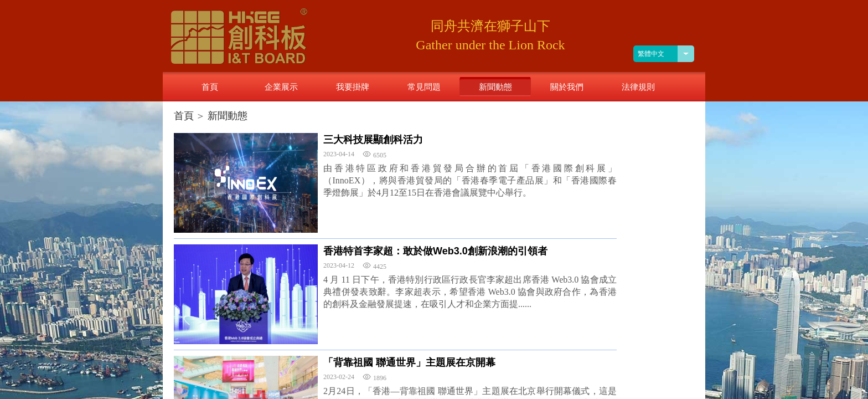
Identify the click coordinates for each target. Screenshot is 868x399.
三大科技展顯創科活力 (373, 140)
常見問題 (424, 87)
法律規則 (638, 87)
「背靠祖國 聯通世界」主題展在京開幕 (409, 362)
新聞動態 (228, 116)
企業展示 (281, 87)
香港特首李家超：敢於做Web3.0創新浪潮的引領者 (435, 251)
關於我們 (567, 87)
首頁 (184, 116)
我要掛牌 (353, 87)
